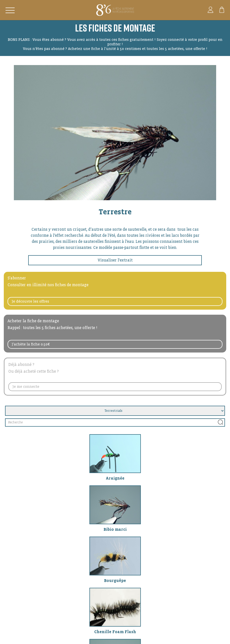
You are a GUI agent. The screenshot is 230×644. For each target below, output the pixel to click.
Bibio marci (115, 529)
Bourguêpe (115, 581)
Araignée (115, 478)
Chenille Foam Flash (115, 632)
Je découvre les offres (30, 301)
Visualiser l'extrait (115, 260)
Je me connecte (26, 387)
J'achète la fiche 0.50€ (31, 344)
